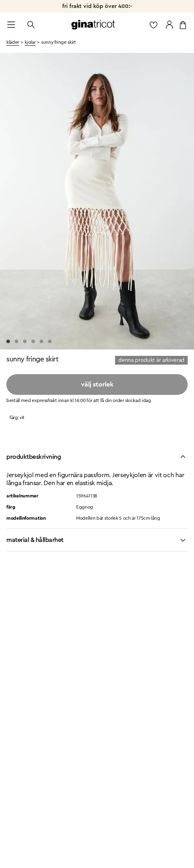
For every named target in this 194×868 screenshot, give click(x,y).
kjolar (30, 42)
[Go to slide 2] (16, 341)
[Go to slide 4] (33, 341)
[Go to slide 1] (8, 341)
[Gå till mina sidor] (169, 25)
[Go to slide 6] (50, 341)
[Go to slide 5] (41, 341)
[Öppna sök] (31, 25)
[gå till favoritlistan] (154, 25)
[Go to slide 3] (25, 341)
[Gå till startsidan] (93, 25)
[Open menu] (11, 25)
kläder (13, 42)
